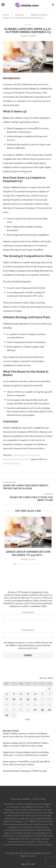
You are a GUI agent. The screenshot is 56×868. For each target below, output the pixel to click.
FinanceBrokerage (11, 463)
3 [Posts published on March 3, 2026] (14, 694)
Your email (28, 634)
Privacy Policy (39, 799)
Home (6, 15)
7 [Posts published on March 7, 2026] (42, 694)
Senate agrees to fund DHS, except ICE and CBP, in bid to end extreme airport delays (26, 763)
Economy (20, 15)
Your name (28, 616)
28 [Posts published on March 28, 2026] (42, 710)
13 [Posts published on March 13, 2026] (35, 699)
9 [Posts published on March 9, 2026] (7, 699)
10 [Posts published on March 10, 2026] (14, 699)
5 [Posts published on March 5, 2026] (28, 694)
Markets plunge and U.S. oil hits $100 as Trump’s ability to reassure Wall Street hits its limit (26, 744)
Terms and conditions (21, 799)
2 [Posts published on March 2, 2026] (7, 694)
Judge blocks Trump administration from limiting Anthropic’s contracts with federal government (26, 754)
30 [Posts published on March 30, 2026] (7, 715)
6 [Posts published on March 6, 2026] (35, 694)
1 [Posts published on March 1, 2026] (49, 689)
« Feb (27, 719)
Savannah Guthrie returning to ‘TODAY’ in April (25, 771)
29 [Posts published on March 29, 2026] (49, 710)
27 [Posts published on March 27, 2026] (35, 710)
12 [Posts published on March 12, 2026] (28, 699)
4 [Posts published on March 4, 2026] (21, 694)
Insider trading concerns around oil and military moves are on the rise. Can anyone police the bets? (26, 735)
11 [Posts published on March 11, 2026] (21, 699)
